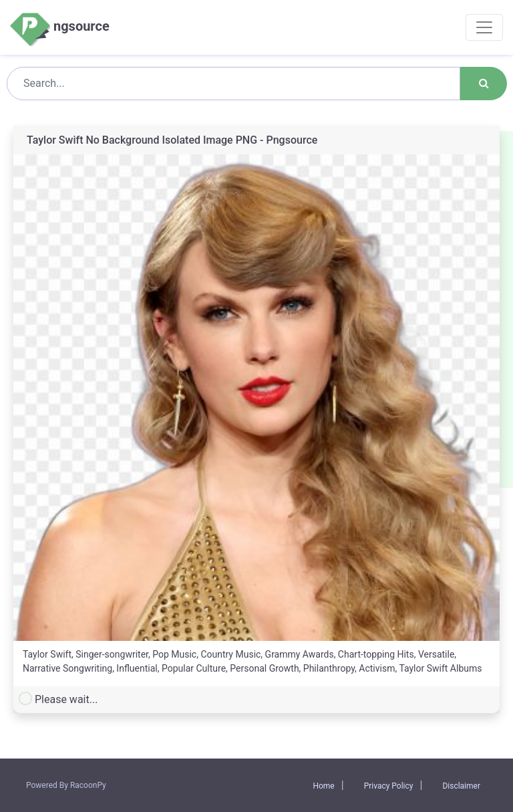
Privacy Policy (389, 786)
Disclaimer (461, 786)
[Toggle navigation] (484, 27)
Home (323, 786)
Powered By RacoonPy (66, 785)
